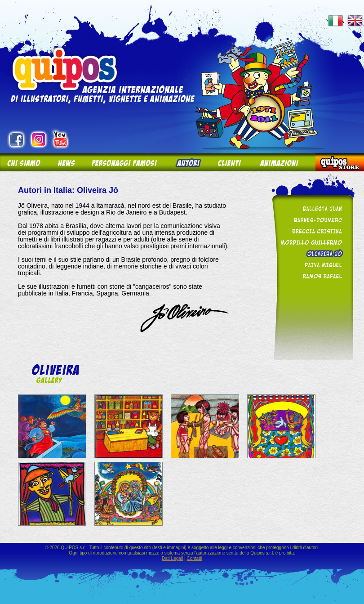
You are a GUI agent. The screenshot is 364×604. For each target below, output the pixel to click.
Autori (187, 163)
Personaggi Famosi (125, 163)
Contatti (194, 558)
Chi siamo (24, 163)
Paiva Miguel (311, 265)
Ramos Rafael (311, 276)
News (66, 163)
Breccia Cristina (311, 231)
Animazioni (283, 163)
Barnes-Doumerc (311, 220)
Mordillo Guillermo (311, 242)
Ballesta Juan (311, 208)
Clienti (229, 163)
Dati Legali (172, 558)
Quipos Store (340, 163)
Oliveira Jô (311, 253)
